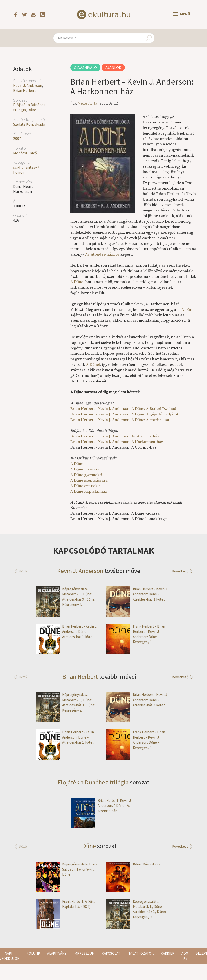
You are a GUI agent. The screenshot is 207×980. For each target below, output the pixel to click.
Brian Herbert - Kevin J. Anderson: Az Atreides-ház (115, 436)
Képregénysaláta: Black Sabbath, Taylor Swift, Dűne (67, 869)
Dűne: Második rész (134, 864)
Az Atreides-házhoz (102, 254)
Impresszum (84, 953)
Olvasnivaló (85, 68)
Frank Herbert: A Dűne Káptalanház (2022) (66, 904)
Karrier (167, 953)
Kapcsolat (111, 953)
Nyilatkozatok (140, 953)
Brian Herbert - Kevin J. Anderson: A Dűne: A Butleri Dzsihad (123, 409)
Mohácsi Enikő (25, 153)
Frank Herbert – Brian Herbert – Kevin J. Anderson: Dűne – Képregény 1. (136, 634)
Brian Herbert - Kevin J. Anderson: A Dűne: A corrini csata (121, 420)
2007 (17, 138)
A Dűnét (93, 365)
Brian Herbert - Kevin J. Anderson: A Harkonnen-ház (117, 442)
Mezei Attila (87, 103)
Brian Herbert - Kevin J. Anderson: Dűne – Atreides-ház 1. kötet (66, 632)
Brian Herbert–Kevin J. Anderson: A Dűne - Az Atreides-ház (101, 806)
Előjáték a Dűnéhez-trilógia (93, 782)
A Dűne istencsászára (89, 480)
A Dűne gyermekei (86, 475)
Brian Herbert (25, 90)
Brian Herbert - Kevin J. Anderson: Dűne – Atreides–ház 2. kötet (137, 594)
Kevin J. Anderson (28, 85)
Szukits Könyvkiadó (29, 124)
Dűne (32, 110)
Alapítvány (57, 953)
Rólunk (33, 953)
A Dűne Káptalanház (89, 491)
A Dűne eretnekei (85, 486)
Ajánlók (113, 68)
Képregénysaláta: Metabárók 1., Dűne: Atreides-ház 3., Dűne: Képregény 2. (65, 597)
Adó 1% (185, 956)
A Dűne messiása (85, 469)
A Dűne (77, 282)
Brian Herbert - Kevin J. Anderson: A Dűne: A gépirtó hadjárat (124, 414)
